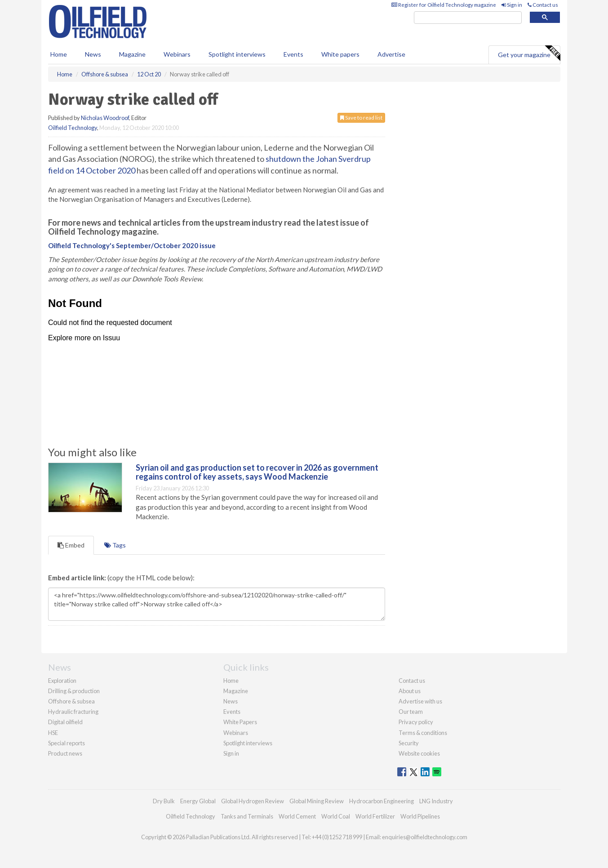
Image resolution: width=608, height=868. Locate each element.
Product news (65, 753)
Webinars (177, 54)
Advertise (391, 54)
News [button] (93, 54)
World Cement (297, 816)
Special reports (67, 743)
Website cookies (419, 753)
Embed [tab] (71, 545)
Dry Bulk (164, 801)
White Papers (240, 722)
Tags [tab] (115, 545)
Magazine (132, 54)
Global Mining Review (317, 801)
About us (410, 691)
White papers (340, 54)
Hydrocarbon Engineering (382, 801)
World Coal (336, 816)
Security (409, 743)
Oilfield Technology (73, 128)
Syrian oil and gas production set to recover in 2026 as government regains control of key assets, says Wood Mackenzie (257, 472)
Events (293, 54)
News (231, 701)
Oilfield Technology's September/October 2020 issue (132, 245)
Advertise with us (420, 701)
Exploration (62, 681)
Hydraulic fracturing (73, 712)
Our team (411, 712)
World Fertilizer (375, 816)
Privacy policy (416, 722)
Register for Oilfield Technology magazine (444, 5)
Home (59, 54)
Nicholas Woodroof (105, 118)
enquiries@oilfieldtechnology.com (425, 837)
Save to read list (361, 118)
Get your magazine (529, 53)
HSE (53, 733)
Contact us (543, 5)
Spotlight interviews (237, 54)
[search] (468, 18)
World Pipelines (420, 816)
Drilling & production (74, 691)
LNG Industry (436, 801)
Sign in (512, 5)
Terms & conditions (423, 733)
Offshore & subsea (71, 701)
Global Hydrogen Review (253, 801)
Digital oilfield (65, 722)
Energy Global (198, 801)
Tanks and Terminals (247, 816)
